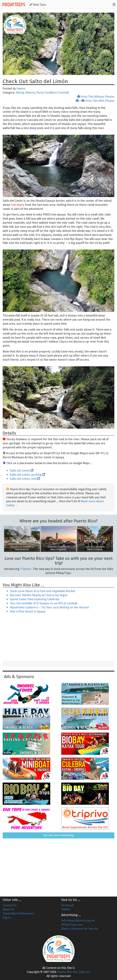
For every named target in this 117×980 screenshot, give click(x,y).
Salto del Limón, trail (25, 479)
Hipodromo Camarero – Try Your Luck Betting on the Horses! (49, 607)
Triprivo (25, 569)
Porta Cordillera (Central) (53, 93)
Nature (30, 93)
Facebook (67, 905)
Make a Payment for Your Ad (80, 929)
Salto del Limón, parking (27, 475)
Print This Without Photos (96, 97)
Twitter (66, 909)
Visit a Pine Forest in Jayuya (28, 611)
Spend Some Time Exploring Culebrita (34, 599)
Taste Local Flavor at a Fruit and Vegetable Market (42, 591)
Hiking (20, 93)
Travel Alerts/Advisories (18, 913)
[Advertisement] (59, 638)
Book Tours (38, 4)
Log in (7, 918)
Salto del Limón (22, 471)
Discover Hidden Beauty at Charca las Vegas (39, 595)
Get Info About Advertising (58, 835)
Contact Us (10, 905)
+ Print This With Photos (95, 101)
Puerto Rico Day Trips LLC (74, 972)
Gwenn (21, 89)
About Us (8, 909)
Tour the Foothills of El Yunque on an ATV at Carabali (44, 603)
